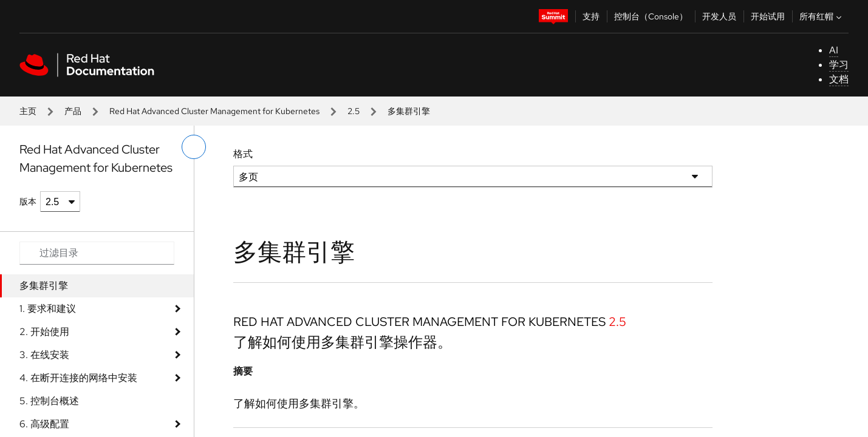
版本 (28, 202)
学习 (839, 65)
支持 (591, 16)
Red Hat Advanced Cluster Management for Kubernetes (214, 111)
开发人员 (719, 16)
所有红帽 (822, 16)
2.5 (354, 111)
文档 (839, 79)
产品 (73, 111)
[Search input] (97, 253)
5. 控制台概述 (49, 401)
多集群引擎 (44, 286)
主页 (28, 111)
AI (834, 50)
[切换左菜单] (194, 147)
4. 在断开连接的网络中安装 (78, 378)
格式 (243, 154)
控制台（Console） (651, 16)
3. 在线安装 (44, 355)
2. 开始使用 (44, 332)
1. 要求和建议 (48, 309)
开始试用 (768, 16)
